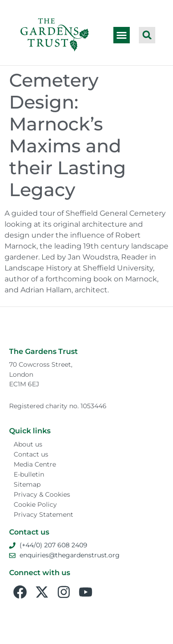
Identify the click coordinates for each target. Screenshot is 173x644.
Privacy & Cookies (42, 494)
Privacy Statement (43, 514)
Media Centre (35, 464)
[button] (122, 35)
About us (28, 444)
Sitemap (27, 484)
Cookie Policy (35, 504)
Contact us (31, 454)
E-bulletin (29, 474)
